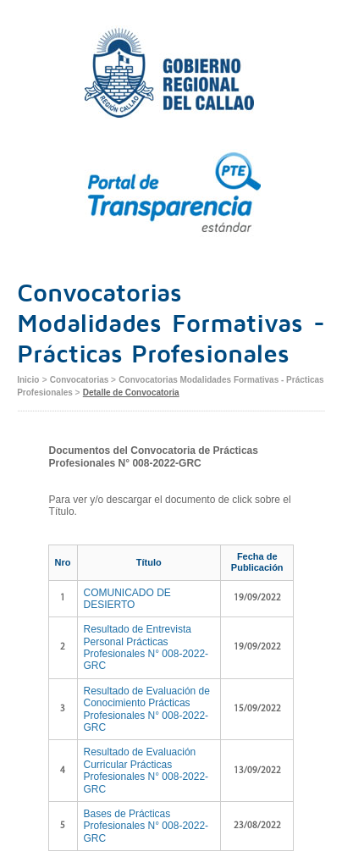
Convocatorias (80, 380)
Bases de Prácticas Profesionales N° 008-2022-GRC (146, 826)
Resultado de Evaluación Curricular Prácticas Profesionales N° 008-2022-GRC (146, 770)
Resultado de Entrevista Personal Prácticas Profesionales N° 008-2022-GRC (146, 647)
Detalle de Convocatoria (131, 393)
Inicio (28, 380)
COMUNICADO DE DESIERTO (127, 599)
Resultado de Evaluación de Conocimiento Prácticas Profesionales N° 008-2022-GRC (147, 709)
